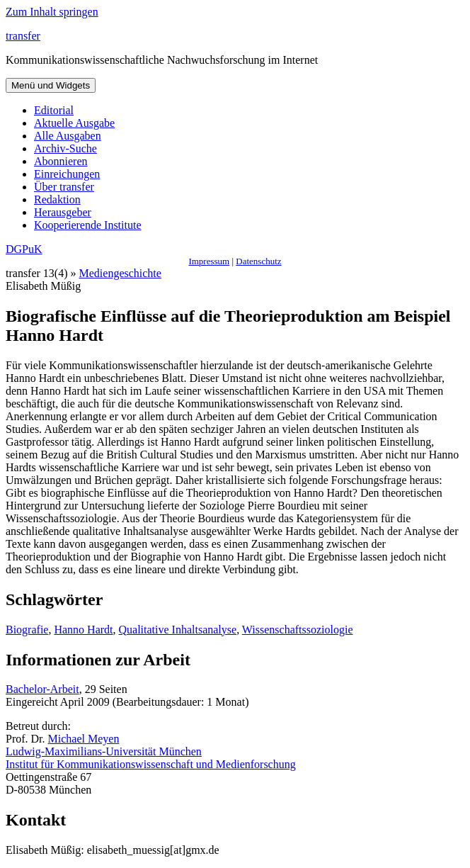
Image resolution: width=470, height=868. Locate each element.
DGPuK (24, 249)
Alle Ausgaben (68, 136)
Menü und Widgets (51, 85)
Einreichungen (67, 174)
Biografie (27, 630)
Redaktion (57, 199)
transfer (23, 36)
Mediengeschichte (120, 273)
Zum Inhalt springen (52, 12)
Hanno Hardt (83, 630)
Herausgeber (63, 212)
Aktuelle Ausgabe (74, 123)
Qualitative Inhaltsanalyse (178, 630)
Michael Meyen (84, 739)
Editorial (54, 110)
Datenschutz (258, 261)
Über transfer (64, 187)
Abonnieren (61, 161)
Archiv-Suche (65, 148)
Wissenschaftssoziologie (298, 630)
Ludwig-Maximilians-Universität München (104, 751)
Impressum (209, 261)
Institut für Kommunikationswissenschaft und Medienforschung (151, 764)
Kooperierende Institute (88, 225)
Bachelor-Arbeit (42, 689)
